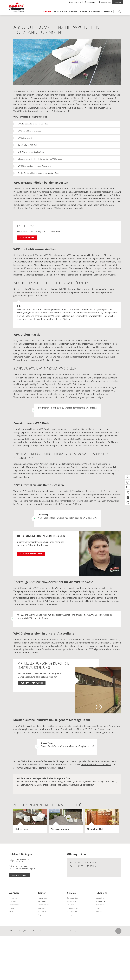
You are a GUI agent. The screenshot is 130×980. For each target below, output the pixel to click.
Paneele (11, 908)
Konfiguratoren (72, 915)
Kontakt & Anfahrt (105, 2)
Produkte (47, 12)
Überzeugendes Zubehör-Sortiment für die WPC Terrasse (40, 159)
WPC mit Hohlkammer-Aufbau (30, 131)
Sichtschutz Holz (44, 905)
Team (98, 908)
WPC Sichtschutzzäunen (36, 618)
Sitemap (86, 931)
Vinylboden (13, 901)
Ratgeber (58, 12)
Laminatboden (14, 905)
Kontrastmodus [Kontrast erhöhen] (91, 2)
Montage (60, 761)
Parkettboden (13, 898)
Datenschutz (37, 931)
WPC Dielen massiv (25, 138)
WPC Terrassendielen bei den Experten (33, 124)
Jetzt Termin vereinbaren (31, 554)
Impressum (53, 931)
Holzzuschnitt (71, 12)
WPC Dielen (42, 901)
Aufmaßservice (72, 911)
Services (96, 12)
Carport (41, 915)
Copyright (22, 931)
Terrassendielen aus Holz (85, 408)
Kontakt (99, 911)
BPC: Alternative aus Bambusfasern (32, 152)
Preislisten (71, 905)
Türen (11, 911)
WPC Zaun (42, 908)
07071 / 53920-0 (75, 2)
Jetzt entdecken (27, 238)
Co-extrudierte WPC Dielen (28, 145)
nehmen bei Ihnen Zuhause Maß (96, 765)
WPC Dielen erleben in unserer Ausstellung (34, 166)
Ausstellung (100, 898)
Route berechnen (19, 875)
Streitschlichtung (70, 931)
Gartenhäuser (43, 911)
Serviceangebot (72, 898)
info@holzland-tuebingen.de (26, 869)
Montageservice (73, 908)
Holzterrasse (42, 898)
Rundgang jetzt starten (32, 683)
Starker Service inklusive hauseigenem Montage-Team (39, 173)
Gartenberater (49, 649)
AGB (10, 931)
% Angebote (85, 12)
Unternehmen (101, 901)
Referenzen (100, 905)
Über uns (107, 12)
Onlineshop (118, 2)
